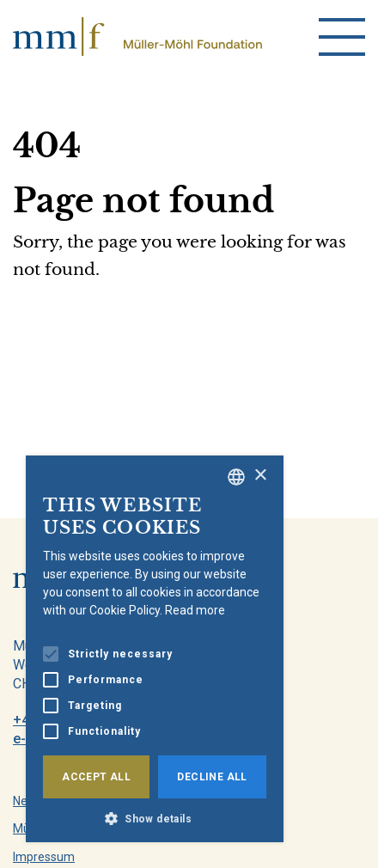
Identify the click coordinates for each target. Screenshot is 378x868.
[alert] (155, 649)
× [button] (260, 476)
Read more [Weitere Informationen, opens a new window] (195, 610)
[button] (155, 817)
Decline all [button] (212, 777)
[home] (137, 37)
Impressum (44, 857)
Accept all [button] (96, 777)
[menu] (342, 37)
